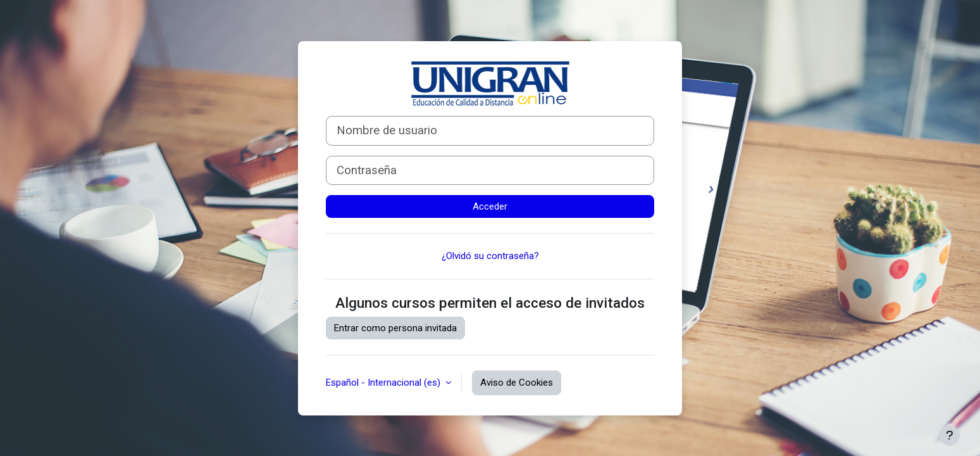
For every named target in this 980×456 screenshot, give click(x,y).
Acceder (490, 206)
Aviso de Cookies (517, 383)
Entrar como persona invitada (395, 328)
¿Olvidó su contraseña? (490, 256)
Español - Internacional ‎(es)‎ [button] (384, 383)
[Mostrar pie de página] (950, 436)
